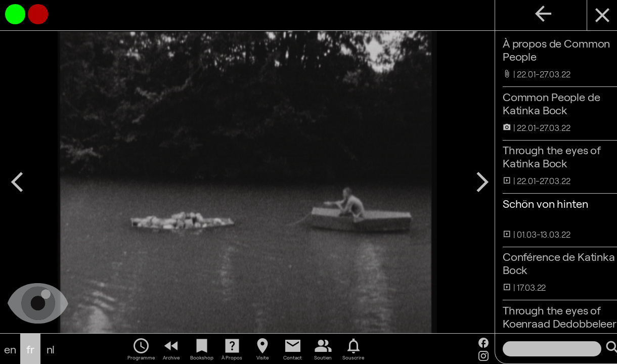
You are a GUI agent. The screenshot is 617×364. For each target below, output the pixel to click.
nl (51, 349)
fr (30, 349)
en (10, 349)
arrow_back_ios (17, 182)
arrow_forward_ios (468, 182)
